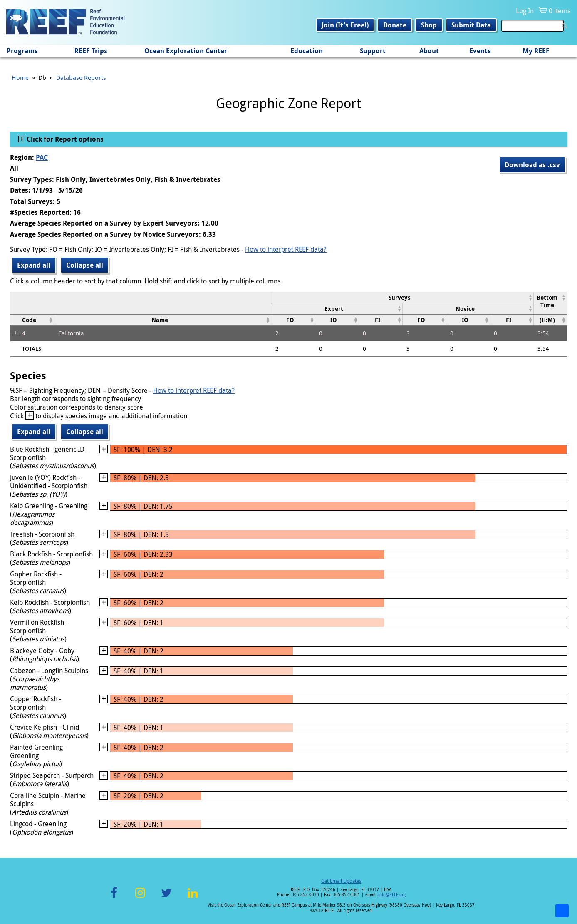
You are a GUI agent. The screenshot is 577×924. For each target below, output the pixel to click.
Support (373, 51)
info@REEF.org (392, 895)
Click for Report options (64, 139)
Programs (22, 51)
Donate (395, 25)
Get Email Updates (341, 881)
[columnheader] (402, 297)
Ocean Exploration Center (186, 51)
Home (20, 77)
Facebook (114, 898)
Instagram (140, 898)
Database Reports (81, 77)
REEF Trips (91, 51)
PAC (42, 157)
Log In (525, 11)
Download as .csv (532, 165)
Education (307, 51)
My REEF (536, 51)
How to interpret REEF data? (286, 249)
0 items (560, 11)
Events (480, 51)
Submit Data (471, 25)
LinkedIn (193, 898)
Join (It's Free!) (345, 25)
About (429, 51)
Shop (429, 25)
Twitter (166, 898)
